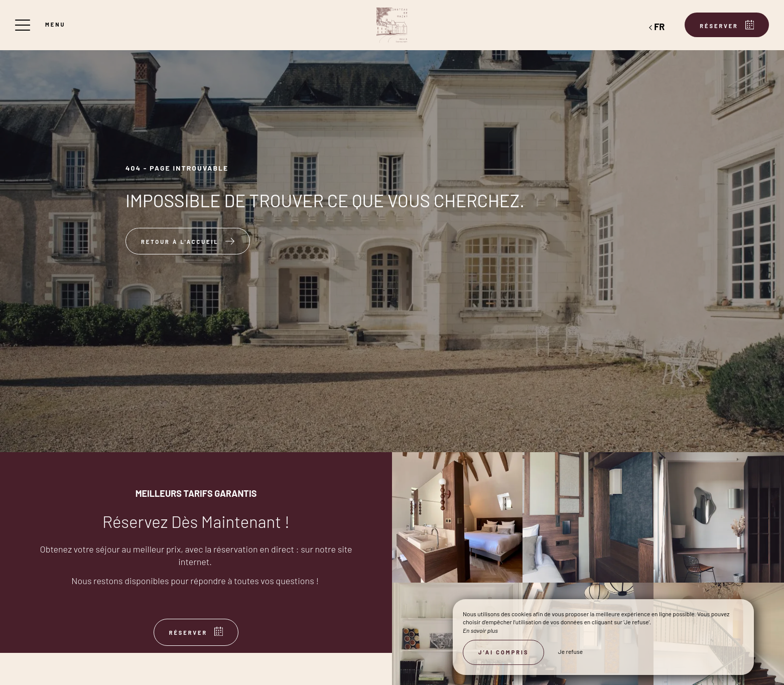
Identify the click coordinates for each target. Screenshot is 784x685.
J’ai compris (503, 652)
